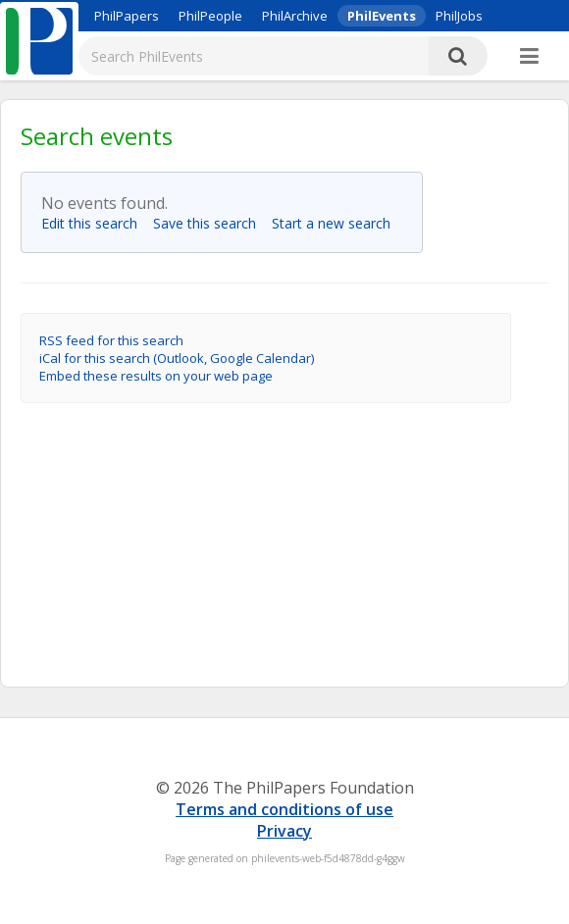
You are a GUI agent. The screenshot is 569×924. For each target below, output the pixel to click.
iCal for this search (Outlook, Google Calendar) (177, 358)
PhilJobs (459, 16)
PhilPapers (127, 16)
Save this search (210, 223)
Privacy (284, 831)
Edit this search (95, 223)
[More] (529, 57)
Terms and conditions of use (284, 809)
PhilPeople (210, 16)
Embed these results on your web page (156, 376)
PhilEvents (382, 16)
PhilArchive (295, 16)
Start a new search (337, 223)
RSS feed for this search (111, 340)
